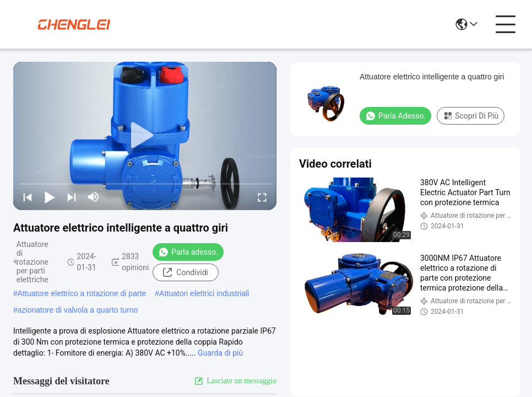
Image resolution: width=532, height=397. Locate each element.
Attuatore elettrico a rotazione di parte (82, 293)
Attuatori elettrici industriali (204, 293)
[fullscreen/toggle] (262, 197)
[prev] (28, 197)
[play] (145, 136)
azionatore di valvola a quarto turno (78, 310)
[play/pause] (50, 197)
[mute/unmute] (94, 197)
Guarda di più (220, 353)
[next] (72, 197)
